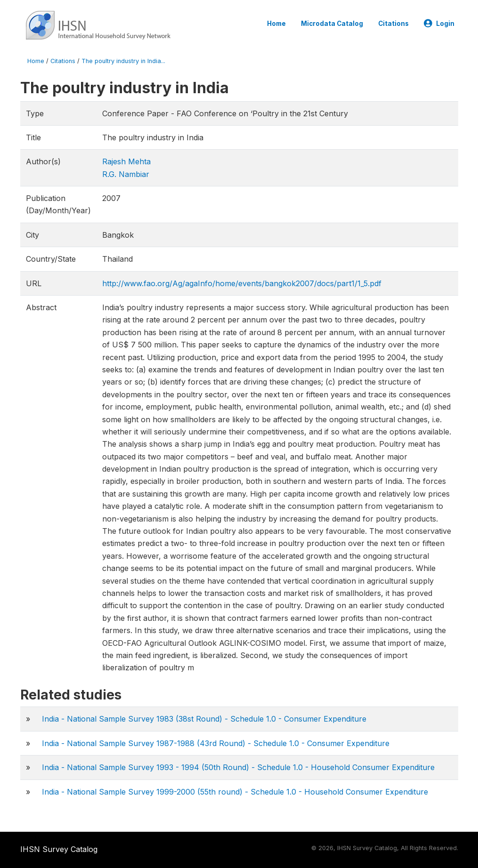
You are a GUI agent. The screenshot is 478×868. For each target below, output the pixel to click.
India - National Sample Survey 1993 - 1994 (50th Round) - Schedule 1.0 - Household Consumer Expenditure (238, 767)
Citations (393, 24)
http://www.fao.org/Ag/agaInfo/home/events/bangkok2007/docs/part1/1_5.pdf (242, 283)
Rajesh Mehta (126, 161)
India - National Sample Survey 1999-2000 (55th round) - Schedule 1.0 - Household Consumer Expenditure (235, 792)
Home (276, 24)
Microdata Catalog (332, 24)
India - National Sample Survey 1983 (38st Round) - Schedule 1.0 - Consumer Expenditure (204, 719)
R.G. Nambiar (126, 174)
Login (439, 24)
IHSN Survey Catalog (59, 849)
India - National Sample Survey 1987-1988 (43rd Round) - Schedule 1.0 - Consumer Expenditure (216, 743)
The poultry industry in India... (123, 61)
